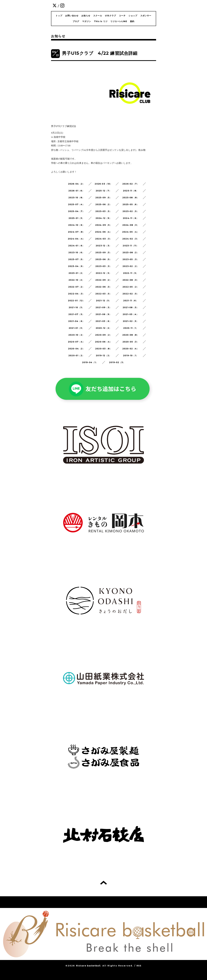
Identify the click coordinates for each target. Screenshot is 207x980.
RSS (139, 966)
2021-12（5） (104, 301)
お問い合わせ (72, 16)
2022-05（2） (131, 287)
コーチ (122, 16)
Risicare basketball (88, 966)
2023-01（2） (76, 273)
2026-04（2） (76, 184)
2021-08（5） (131, 307)
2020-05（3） (131, 342)
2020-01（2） (76, 356)
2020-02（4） (131, 349)
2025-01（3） (76, 218)
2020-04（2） (76, 349)
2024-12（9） (104, 218)
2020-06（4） (103, 342)
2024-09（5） (104, 225)
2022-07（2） (76, 287)
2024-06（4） (104, 232)
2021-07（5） (76, 314)
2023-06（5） (104, 259)
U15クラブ (111, 16)
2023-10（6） (76, 252)
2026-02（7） (131, 184)
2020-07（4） (76, 342)
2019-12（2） (103, 356)
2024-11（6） (131, 218)
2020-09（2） (103, 335)
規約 (132, 21)
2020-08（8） (131, 335)
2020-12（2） (104, 328)
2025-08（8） (131, 198)
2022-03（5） (103, 294)
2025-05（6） (131, 204)
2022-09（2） (104, 280)
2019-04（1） (90, 362)
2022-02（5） (131, 294)
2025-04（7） (76, 211)
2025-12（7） (104, 191)
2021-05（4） (131, 314)
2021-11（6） (131, 301)
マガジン (87, 21)
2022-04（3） (76, 294)
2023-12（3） (103, 246)
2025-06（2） (104, 204)
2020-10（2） (76, 335)
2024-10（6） (76, 225)
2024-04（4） (76, 239)
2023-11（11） (131, 246)
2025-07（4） (76, 204)
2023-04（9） (76, 266)
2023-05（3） (131, 259)
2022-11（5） (131, 273)
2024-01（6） (76, 246)
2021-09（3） (103, 307)
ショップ (133, 16)
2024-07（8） (76, 232)
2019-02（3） (117, 362)
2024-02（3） (131, 239)
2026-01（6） (76, 191)
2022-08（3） (131, 280)
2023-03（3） (103, 266)
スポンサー (146, 16)
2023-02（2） (131, 266)
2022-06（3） (104, 287)
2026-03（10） (103, 184)
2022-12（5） (103, 273)
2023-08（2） (131, 252)
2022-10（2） (76, 280)
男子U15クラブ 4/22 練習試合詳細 (100, 53)
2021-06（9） (104, 314)
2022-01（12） (76, 301)
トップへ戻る (103, 883)
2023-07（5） (76, 259)
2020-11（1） (131, 328)
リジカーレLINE (119, 21)
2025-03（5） (103, 211)
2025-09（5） (104, 198)
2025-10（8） (76, 198)
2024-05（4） (131, 232)
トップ (59, 16)
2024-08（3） (131, 225)
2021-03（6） (103, 321)
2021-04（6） (76, 321)
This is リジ (101, 21)
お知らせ (86, 16)
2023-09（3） (104, 252)
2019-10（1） (131, 356)
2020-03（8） (103, 349)
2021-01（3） (76, 328)
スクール (98, 16)
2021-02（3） (131, 321)
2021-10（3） (76, 307)
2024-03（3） (103, 239)
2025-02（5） (131, 211)
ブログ (76, 21)
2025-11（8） (131, 191)
